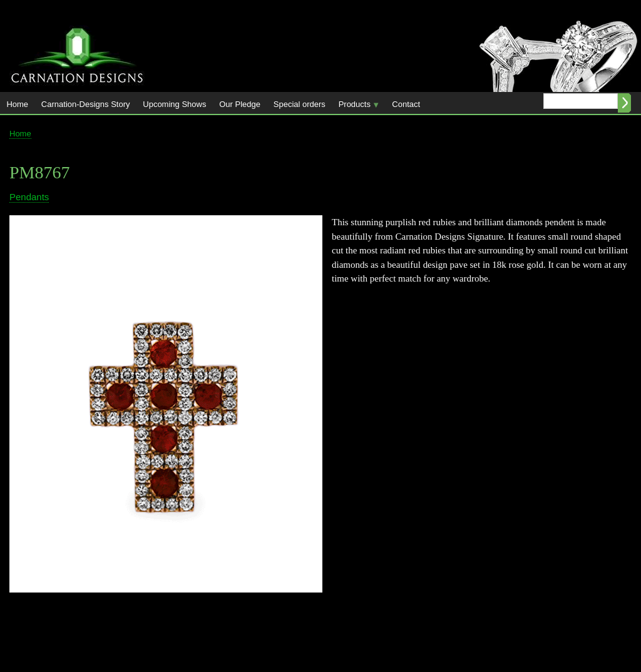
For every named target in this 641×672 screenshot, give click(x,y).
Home (17, 104)
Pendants (29, 197)
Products (356, 107)
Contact (406, 104)
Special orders (300, 104)
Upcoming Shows (174, 104)
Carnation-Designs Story (86, 104)
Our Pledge (240, 104)
